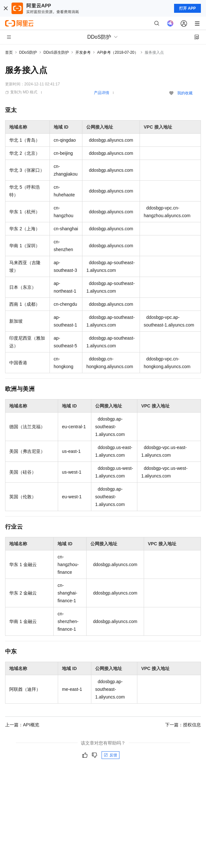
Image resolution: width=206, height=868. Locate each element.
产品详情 (102, 93)
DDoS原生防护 (56, 52)
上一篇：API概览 (22, 725)
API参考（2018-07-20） (118, 52)
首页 (9, 52)
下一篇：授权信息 (183, 725)
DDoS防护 (28, 52)
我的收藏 (185, 93)
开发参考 (83, 52)
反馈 (111, 755)
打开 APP (187, 8)
